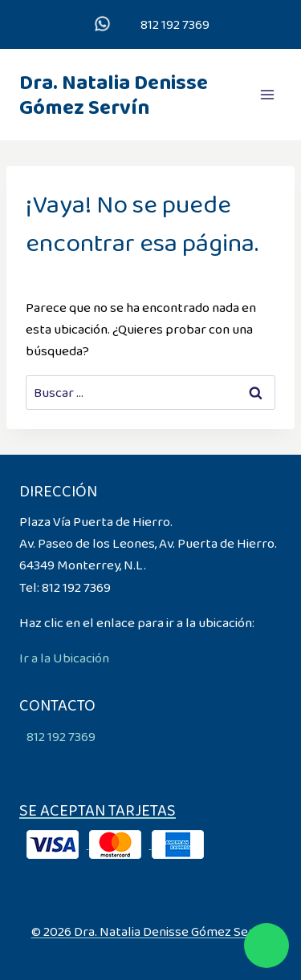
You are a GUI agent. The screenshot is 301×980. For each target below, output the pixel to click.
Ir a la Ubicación (64, 658)
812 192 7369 (174, 24)
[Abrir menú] (267, 94)
